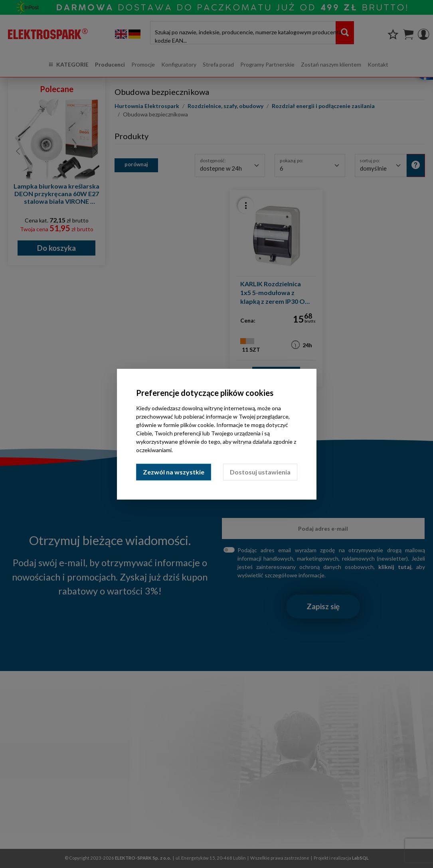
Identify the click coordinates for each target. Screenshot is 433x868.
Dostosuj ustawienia (260, 472)
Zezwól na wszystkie (174, 472)
